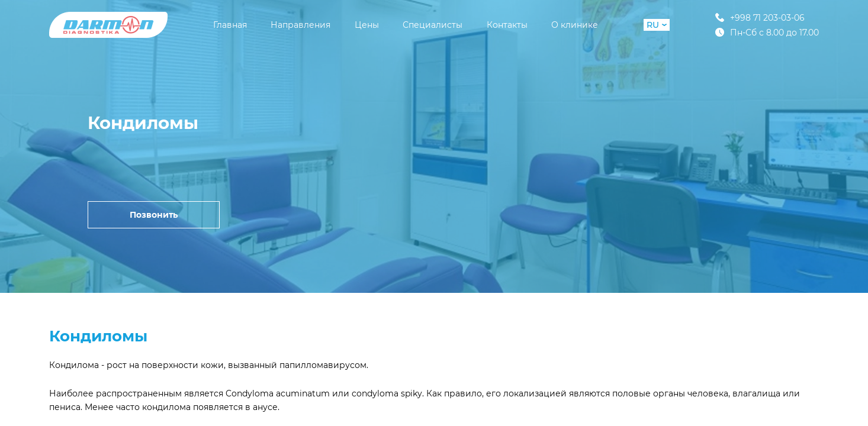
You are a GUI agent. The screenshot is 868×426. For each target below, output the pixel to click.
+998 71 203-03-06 (760, 17)
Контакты (507, 25)
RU (657, 25)
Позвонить (154, 215)
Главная (230, 25)
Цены (367, 25)
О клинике (575, 25)
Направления (300, 25)
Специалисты (433, 25)
